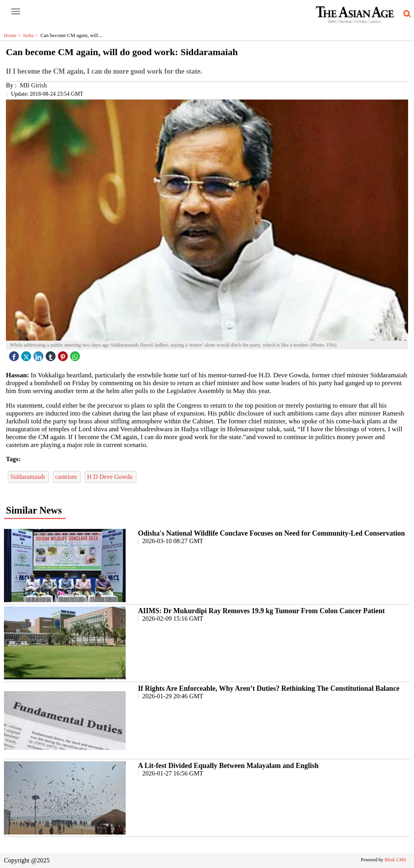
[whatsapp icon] (76, 354)
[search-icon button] (406, 14)
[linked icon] (39, 354)
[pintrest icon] (64, 354)
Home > (14, 35)
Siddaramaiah (28, 477)
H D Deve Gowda (110, 477)
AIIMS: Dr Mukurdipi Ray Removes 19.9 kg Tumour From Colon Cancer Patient (261, 611)
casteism (67, 477)
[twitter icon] (27, 354)
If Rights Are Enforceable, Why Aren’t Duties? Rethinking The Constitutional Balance (269, 688)
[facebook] (15, 354)
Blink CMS (395, 860)
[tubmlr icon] (52, 354)
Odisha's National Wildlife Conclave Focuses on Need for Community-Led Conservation (271, 533)
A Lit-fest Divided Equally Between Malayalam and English (228, 766)
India (32, 35)
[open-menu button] (16, 12)
